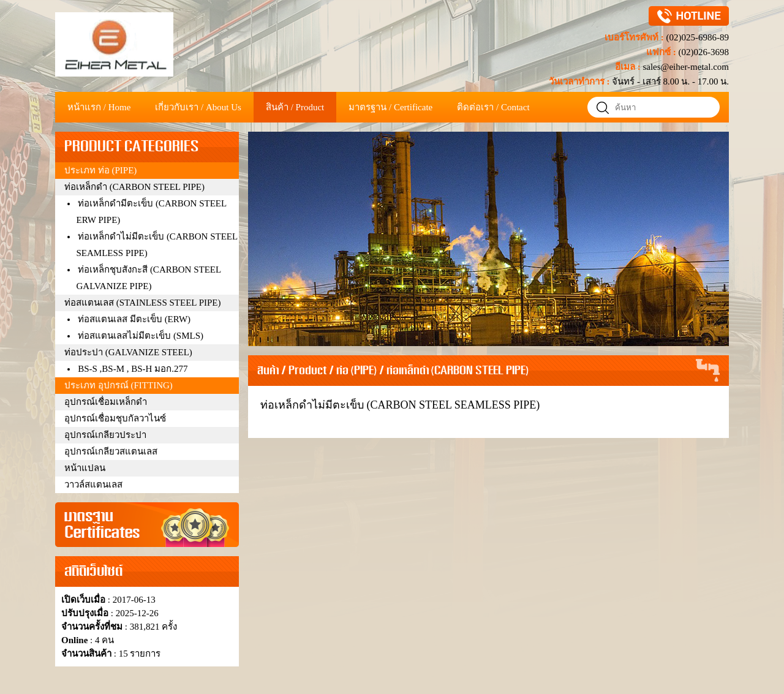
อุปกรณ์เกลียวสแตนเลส (111, 451)
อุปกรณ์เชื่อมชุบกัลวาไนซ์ (115, 418)
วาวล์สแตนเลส (93, 485)
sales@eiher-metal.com (685, 67)
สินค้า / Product (292, 371)
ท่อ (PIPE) (356, 371)
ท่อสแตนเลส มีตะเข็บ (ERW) (134, 319)
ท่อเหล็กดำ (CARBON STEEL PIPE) (458, 371)
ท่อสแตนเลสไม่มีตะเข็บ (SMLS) (141, 336)
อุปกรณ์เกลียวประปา (105, 435)
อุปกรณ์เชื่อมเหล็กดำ (106, 402)
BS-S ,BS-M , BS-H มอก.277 (133, 369)
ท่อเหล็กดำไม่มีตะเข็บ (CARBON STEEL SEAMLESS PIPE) (400, 405)
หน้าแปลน (85, 468)
